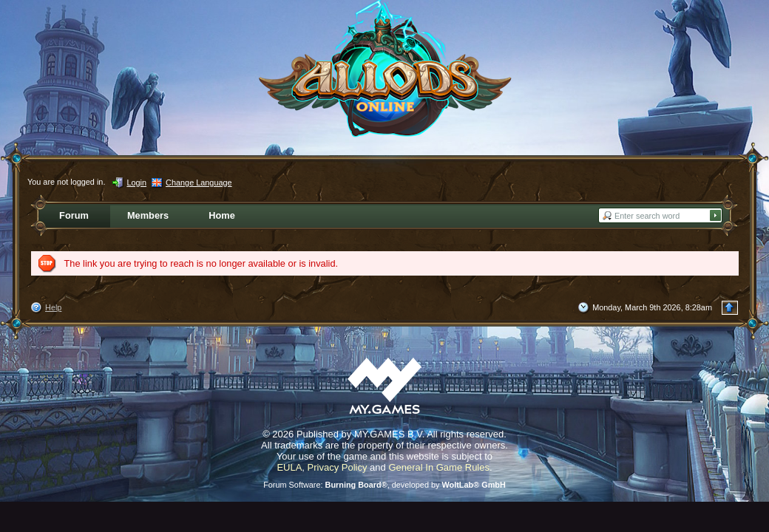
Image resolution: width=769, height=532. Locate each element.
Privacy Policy (338, 467)
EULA (289, 467)
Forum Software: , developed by (384, 485)
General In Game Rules (439, 467)
